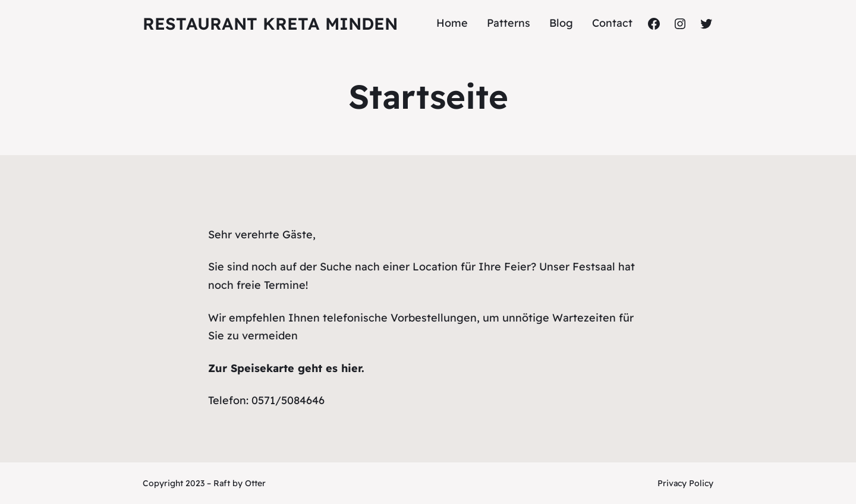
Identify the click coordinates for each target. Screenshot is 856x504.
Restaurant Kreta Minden (270, 23)
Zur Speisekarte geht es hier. (286, 368)
